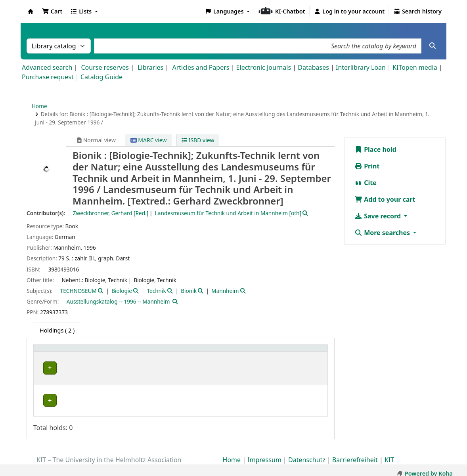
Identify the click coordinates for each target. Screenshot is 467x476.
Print (367, 166)
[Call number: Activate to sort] (265, 353)
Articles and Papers (201, 67)
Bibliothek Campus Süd (71, 368)
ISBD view (198, 140)
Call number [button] (259, 352)
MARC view (149, 140)
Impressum (264, 453)
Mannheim (225, 291)
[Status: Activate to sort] (310, 353)
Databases (313, 67)
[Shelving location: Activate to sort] (200, 353)
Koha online (31, 11)
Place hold (375, 149)
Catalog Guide (101, 77)
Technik (156, 291)
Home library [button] (55, 352)
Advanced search (47, 67)
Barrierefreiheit (355, 453)
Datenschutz (307, 453)
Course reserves (105, 67)
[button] (52, 11)
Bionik (189, 291)
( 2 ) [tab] (57, 330)
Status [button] (304, 352)
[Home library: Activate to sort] (74, 353)
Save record (378, 216)
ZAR (42, 392)
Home (39, 106)
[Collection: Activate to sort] (138, 353)
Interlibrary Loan (361, 67)
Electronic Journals (264, 67)
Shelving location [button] (190, 352)
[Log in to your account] (349, 11)
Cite (366, 183)
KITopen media (415, 67)
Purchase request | (51, 77)
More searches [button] (383, 233)
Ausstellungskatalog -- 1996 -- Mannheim (118, 301)
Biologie (122, 291)
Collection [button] (132, 352)
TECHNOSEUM (78, 291)
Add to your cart (385, 199)
